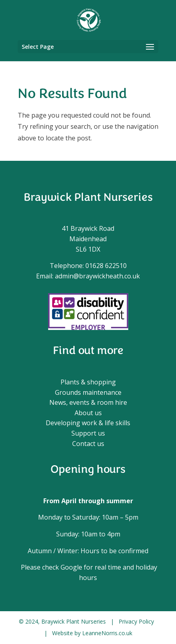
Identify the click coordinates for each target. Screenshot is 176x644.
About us (88, 413)
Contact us (88, 444)
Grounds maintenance (88, 392)
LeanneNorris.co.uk (107, 633)
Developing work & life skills (88, 423)
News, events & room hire (88, 402)
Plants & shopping (88, 382)
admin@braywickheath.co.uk (97, 276)
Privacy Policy (136, 621)
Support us (88, 433)
